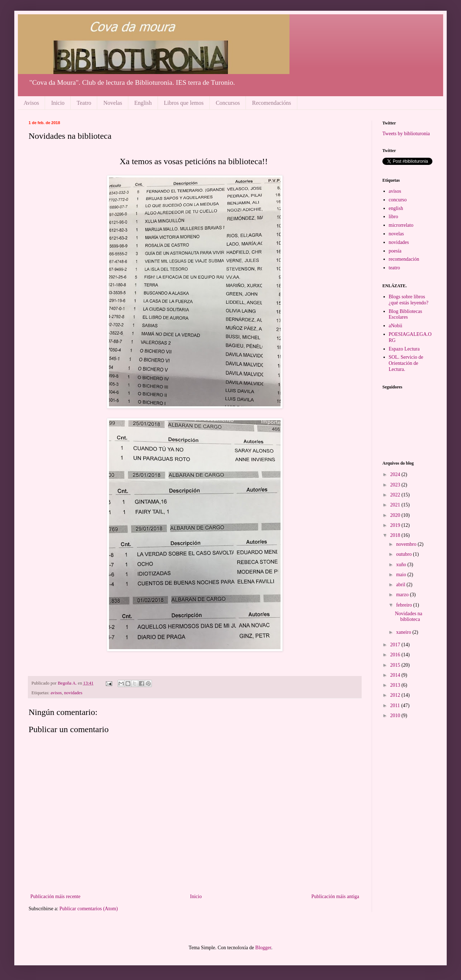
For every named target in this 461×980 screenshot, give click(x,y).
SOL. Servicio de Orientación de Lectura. (406, 363)
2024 (396, 474)
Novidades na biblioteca (409, 617)
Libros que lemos (184, 103)
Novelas (113, 103)
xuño (402, 565)
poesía (395, 251)
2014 (396, 675)
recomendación (404, 259)
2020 (396, 515)
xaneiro (404, 632)
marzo (403, 595)
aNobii (396, 326)
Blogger (263, 948)
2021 (396, 505)
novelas (396, 234)
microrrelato (401, 225)
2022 (396, 495)
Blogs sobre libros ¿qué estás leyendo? (409, 300)
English (143, 103)
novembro (407, 544)
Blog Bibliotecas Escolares (406, 314)
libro (393, 217)
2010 (396, 716)
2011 (396, 705)
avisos (56, 693)
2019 (396, 525)
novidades (73, 693)
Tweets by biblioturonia (406, 134)
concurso (398, 200)
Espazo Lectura (404, 349)
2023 (396, 485)
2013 (396, 685)
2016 (396, 655)
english (396, 208)
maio (402, 575)
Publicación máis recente (55, 896)
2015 (396, 665)
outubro (404, 554)
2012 (396, 695)
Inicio (58, 103)
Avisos (31, 103)
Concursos (228, 103)
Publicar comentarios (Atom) (88, 909)
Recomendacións (271, 103)
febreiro (405, 605)
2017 (396, 645)
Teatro (84, 103)
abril (401, 585)
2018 (396, 535)
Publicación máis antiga (335, 896)
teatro (395, 268)
